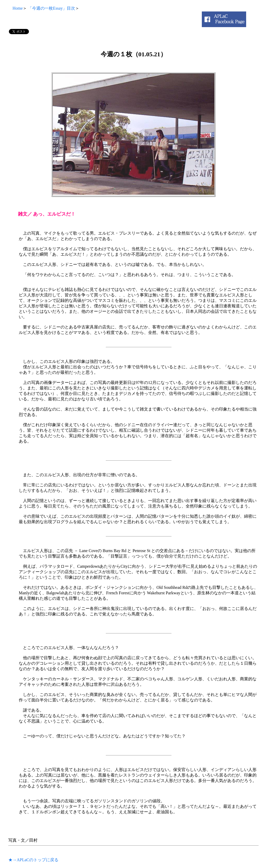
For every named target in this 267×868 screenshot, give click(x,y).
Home (16, 8)
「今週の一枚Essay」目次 (51, 8)
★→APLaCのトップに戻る (33, 860)
